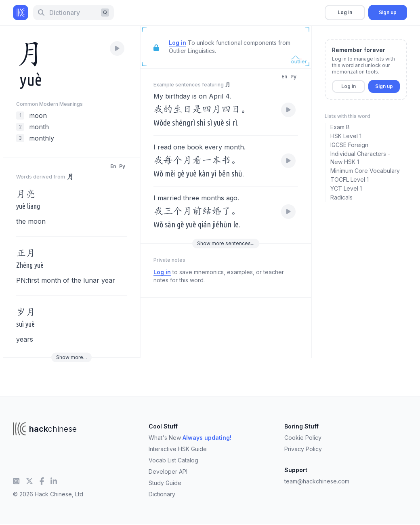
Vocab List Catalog (173, 460)
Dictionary (162, 494)
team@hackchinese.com (317, 481)
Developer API (168, 471)
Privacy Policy (303, 449)
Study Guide (165, 483)
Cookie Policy (303, 438)
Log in (345, 12)
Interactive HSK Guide (178, 449)
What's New (190, 438)
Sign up (388, 12)
